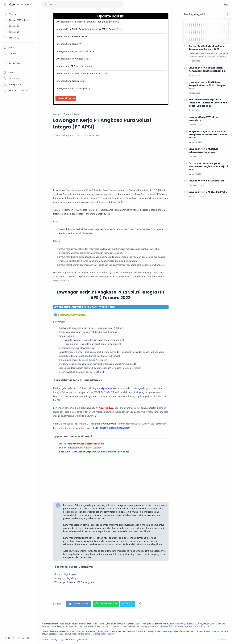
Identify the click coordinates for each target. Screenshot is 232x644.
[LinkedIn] (23, 638)
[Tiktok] (27, 638)
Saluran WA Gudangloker (81, 582)
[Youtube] (18, 638)
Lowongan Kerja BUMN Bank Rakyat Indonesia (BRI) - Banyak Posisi (89, 29)
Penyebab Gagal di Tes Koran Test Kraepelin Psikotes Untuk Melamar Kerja (208, 135)
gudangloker (72, 574)
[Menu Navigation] (5, 4)
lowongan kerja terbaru (144, 388)
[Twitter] (14, 638)
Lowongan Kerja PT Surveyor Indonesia (75, 51)
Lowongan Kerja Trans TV (68, 44)
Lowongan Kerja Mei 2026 (61, 639)
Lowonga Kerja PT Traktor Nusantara (74, 66)
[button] (226, 4)
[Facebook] (5, 638)
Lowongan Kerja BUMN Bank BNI (72, 36)
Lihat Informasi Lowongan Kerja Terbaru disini (190, 626)
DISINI (101, 372)
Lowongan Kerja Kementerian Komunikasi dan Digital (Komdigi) (87, 22)
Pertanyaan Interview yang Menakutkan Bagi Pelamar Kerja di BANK (208, 166)
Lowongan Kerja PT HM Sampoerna (73, 88)
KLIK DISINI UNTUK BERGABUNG (111, 428)
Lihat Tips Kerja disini (104, 634)
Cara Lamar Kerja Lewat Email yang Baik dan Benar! (101, 452)
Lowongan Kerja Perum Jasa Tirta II (73, 59)
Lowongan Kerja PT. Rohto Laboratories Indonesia (203, 150)
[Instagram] (10, 638)
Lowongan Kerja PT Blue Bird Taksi (208, 192)
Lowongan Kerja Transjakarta (70, 81)
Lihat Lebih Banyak (66, 98)
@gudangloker (109, 388)
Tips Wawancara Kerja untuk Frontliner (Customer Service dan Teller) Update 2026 (208, 103)
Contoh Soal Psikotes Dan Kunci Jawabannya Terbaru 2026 (207, 48)
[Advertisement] (111, 164)
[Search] (83, 4)
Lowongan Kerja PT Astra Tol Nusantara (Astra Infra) (82, 73)
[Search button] (46, 4)
